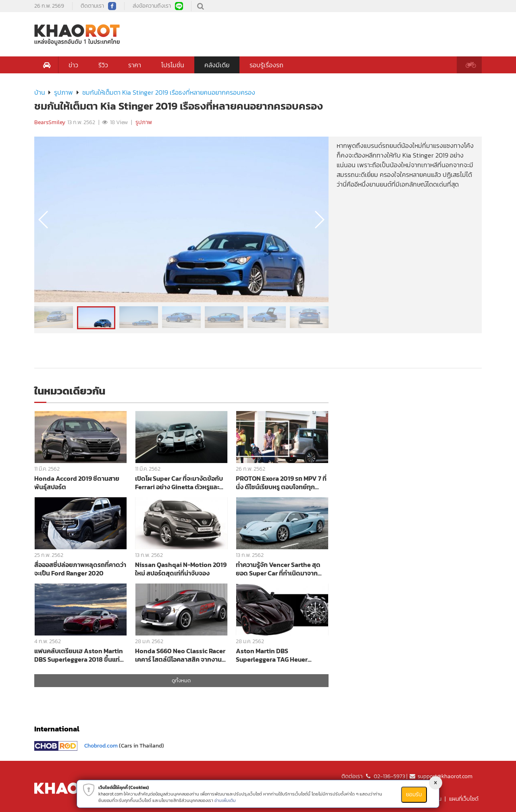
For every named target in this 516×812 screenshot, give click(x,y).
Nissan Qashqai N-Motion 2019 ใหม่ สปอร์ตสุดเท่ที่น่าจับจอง (181, 569)
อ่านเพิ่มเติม (225, 800)
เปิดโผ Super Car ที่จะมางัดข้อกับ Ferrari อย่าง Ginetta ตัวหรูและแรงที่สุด (179, 483)
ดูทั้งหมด (181, 680)
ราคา (135, 65)
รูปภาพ (63, 92)
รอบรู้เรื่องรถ (266, 65)
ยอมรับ (414, 794)
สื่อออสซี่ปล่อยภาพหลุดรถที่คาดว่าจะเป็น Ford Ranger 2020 (80, 569)
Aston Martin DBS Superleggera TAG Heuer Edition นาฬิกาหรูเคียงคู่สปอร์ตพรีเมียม (279, 655)
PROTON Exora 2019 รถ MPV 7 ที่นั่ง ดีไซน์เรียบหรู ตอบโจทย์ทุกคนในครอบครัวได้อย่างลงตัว (281, 483)
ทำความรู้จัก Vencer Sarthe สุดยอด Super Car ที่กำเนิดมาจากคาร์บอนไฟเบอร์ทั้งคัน (278, 569)
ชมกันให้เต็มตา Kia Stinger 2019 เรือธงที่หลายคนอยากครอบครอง (169, 92)
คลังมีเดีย (217, 65)
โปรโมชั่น (173, 65)
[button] (319, 220)
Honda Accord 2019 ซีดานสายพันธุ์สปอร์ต (77, 483)
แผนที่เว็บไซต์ (464, 799)
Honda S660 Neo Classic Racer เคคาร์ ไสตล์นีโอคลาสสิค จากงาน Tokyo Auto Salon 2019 (180, 655)
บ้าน (40, 92)
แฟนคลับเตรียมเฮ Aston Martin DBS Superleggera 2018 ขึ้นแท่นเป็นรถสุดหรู (79, 655)
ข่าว (73, 65)
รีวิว (103, 65)
